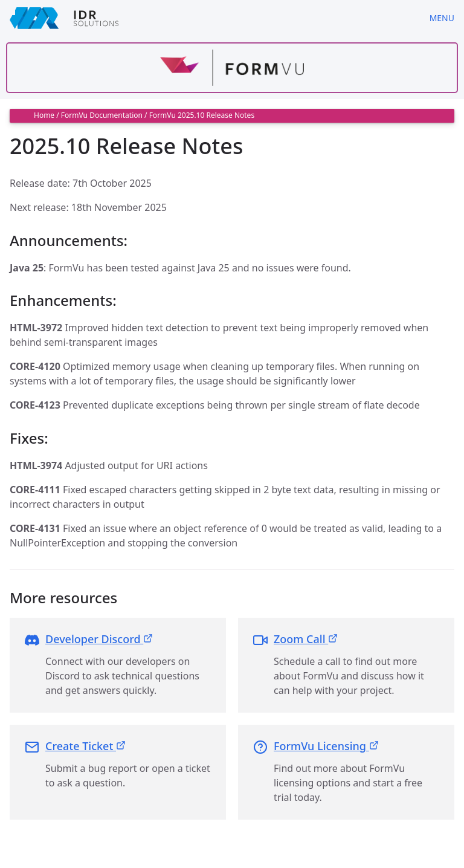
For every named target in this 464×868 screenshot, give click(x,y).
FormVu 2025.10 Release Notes (202, 115)
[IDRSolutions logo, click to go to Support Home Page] (210, 18)
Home (44, 115)
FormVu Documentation (102, 115)
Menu (442, 18)
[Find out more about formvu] (232, 68)
